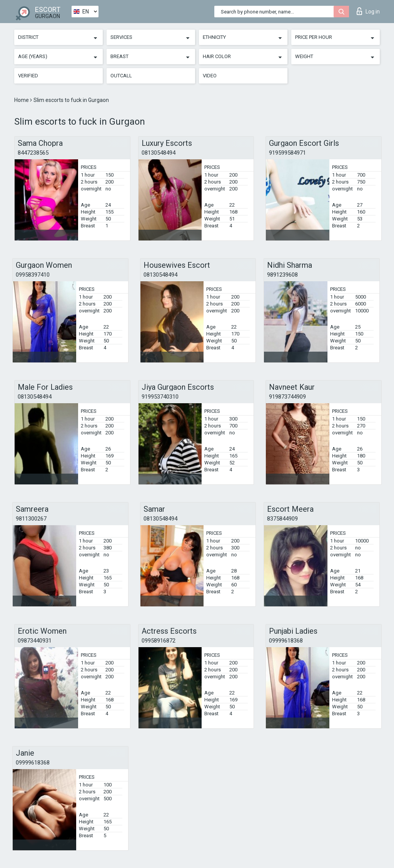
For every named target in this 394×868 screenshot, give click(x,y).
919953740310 (160, 397)
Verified (28, 76)
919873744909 (287, 397)
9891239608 (282, 275)
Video (210, 76)
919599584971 (287, 153)
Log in (368, 11)
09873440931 (35, 641)
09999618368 (286, 641)
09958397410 (33, 275)
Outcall (121, 76)
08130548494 (159, 153)
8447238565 (33, 153)
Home (22, 100)
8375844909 (282, 519)
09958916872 (159, 641)
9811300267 (31, 519)
